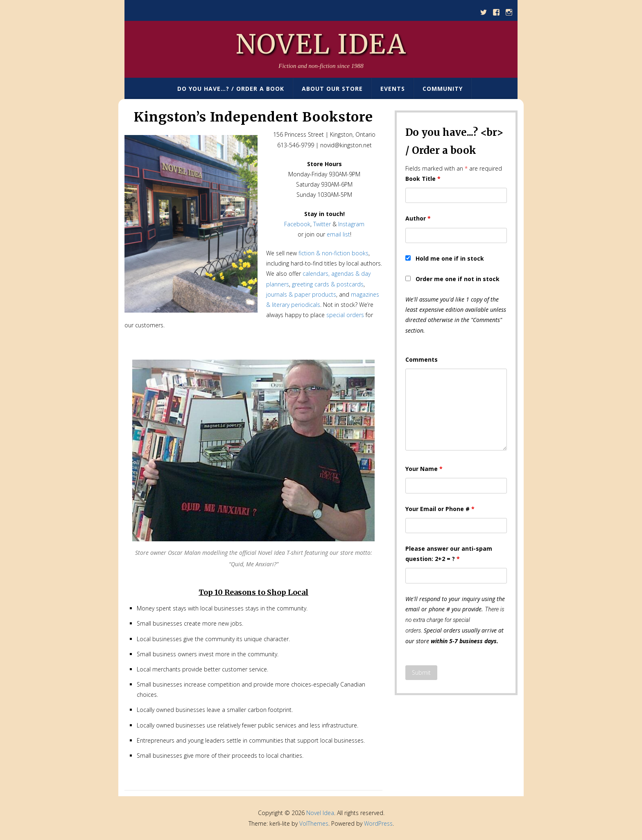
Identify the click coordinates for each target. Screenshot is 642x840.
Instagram (351, 224)
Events (393, 89)
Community (443, 89)
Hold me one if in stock (450, 258)
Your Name (424, 469)
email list (338, 234)
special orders (345, 315)
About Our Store (332, 89)
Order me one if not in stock (458, 279)
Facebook (297, 224)
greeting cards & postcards (328, 284)
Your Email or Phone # (440, 509)
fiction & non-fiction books (333, 253)
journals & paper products (301, 294)
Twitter (322, 224)
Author (418, 218)
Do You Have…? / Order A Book (231, 89)
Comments (422, 359)
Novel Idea (321, 44)
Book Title (423, 179)
